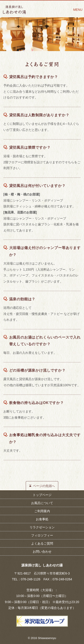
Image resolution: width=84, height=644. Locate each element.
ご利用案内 (42, 511)
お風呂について (42, 503)
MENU (78, 10)
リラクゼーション (42, 527)
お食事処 (42, 519)
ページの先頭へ (44, 486)
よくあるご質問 (42, 543)
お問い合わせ (42, 552)
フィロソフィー (42, 535)
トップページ (42, 495)
